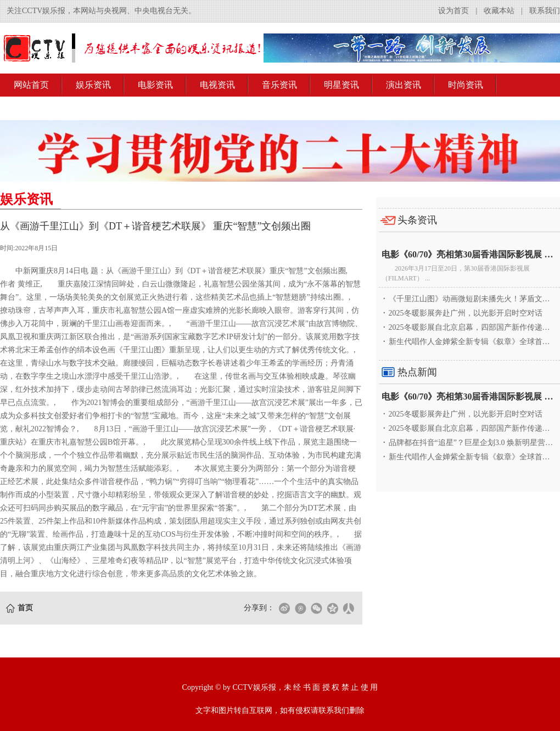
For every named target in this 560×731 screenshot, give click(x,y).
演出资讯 (404, 85)
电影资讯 (155, 85)
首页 (25, 608)
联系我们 (545, 11)
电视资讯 (217, 85)
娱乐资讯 (93, 85)
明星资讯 (341, 85)
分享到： (259, 608)
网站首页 (31, 85)
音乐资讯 (279, 85)
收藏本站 (499, 11)
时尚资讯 (466, 85)
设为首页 (453, 11)
